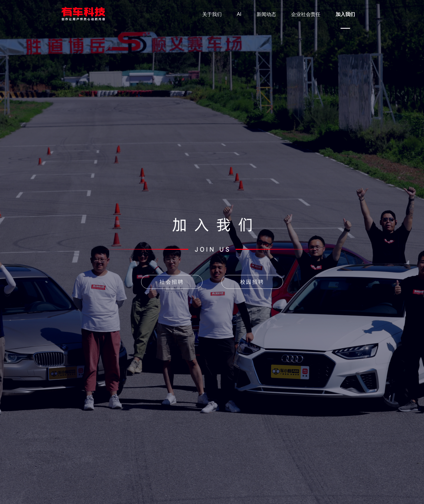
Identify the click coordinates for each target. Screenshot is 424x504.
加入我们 (345, 14)
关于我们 (212, 14)
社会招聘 (172, 282)
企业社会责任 (306, 14)
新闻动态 (266, 14)
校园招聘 (252, 282)
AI (239, 14)
